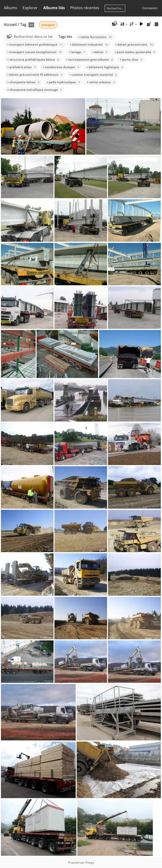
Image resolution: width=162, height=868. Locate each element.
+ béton (100, 52)
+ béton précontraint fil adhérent (35, 75)
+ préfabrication (21, 67)
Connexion (150, 8)
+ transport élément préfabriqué (35, 44)
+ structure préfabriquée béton (33, 60)
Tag (23, 24)
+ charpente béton (23, 82)
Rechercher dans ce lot (33, 36)
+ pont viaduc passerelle (135, 52)
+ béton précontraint (134, 44)
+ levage (77, 52)
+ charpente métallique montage (34, 90)
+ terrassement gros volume (89, 60)
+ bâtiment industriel (89, 44)
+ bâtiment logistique (105, 67)
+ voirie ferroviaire (95, 37)
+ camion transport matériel (93, 75)
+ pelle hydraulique (63, 82)
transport (48, 25)
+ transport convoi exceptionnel (34, 52)
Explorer (30, 8)
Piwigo (90, 862)
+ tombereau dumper (61, 67)
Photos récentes (85, 8)
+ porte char (131, 60)
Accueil (10, 24)
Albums (10, 8)
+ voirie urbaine (101, 82)
